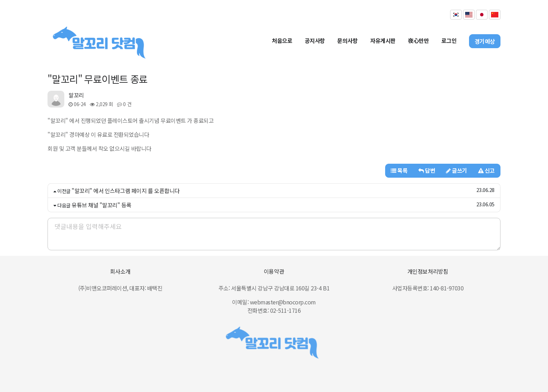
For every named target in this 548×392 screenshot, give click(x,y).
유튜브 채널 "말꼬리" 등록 (102, 205)
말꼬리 (76, 95)
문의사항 (347, 40)
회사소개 (120, 271)
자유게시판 (383, 40)
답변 (427, 170)
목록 (399, 170)
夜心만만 (418, 40)
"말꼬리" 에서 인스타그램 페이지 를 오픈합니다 (126, 191)
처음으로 (282, 40)
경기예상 (485, 41)
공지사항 (315, 40)
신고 (486, 170)
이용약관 (274, 271)
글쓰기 (457, 170)
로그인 (449, 40)
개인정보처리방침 (428, 271)
